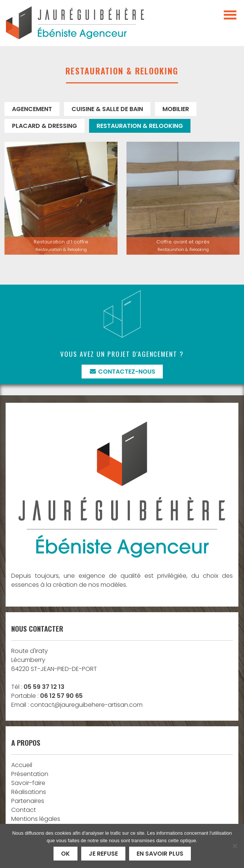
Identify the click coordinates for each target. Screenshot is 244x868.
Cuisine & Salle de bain (107, 109)
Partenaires (28, 801)
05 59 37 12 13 (44, 687)
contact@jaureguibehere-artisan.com (86, 705)
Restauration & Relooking (140, 126)
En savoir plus (160, 854)
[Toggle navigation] (230, 16)
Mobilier (176, 109)
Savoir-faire (28, 783)
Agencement (32, 109)
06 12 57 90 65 (61, 696)
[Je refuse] (235, 846)
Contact (24, 810)
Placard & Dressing (45, 126)
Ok (65, 854)
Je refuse (103, 854)
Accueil (22, 765)
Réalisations (29, 792)
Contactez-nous (122, 372)
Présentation (30, 774)
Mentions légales (36, 819)
